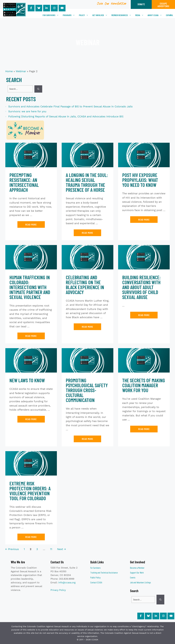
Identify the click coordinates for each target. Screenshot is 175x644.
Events (133, 577)
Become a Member (137, 568)
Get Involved (101, 15)
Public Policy (95, 577)
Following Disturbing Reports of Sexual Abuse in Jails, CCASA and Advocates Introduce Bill (66, 116)
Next (61, 549)
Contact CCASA (96, 582)
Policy (85, 15)
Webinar (21, 71)
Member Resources (122, 15)
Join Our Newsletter (112, 5)
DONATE (141, 4)
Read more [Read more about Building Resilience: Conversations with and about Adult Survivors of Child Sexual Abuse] (144, 315)
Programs (70, 15)
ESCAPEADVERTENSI (163, 5)
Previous (12, 549)
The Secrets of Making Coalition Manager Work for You (144, 385)
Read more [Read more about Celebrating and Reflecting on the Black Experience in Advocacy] (87, 327)
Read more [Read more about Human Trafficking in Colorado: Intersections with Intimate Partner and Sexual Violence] (31, 336)
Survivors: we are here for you (27, 111)
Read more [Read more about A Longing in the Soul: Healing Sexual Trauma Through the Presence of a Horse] (87, 233)
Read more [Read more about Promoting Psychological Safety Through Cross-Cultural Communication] (87, 439)
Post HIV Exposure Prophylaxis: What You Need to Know (140, 180)
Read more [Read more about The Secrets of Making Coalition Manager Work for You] (144, 429)
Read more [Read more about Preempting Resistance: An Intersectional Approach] (31, 224)
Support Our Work (137, 573)
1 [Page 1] (25, 549)
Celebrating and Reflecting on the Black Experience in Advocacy (85, 285)
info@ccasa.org (67, 583)
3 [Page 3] (37, 549)
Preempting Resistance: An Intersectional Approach (24, 182)
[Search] (38, 89)
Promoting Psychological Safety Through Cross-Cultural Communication (87, 390)
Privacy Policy (58, 590)
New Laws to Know (27, 380)
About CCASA (156, 15)
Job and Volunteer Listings (140, 582)
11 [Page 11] (51, 549)
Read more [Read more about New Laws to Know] (31, 419)
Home (9, 71)
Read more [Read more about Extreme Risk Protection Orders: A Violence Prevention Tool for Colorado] (31, 537)
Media (140, 15)
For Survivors (52, 15)
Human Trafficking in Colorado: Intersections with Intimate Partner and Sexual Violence (30, 287)
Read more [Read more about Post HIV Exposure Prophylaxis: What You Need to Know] (144, 220)
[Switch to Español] (169, 15)
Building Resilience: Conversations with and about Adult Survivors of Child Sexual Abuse (141, 287)
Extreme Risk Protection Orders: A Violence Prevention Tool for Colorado (30, 491)
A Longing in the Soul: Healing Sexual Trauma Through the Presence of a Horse (87, 182)
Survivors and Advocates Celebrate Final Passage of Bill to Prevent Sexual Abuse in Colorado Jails (71, 106)
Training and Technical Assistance (104, 573)
